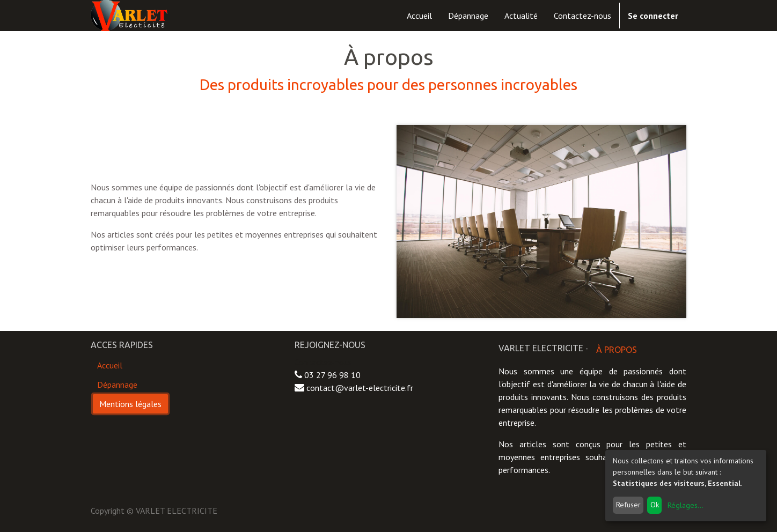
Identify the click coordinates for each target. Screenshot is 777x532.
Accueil (110, 365)
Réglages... (686, 505)
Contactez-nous (323, 362)
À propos (617, 350)
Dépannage (117, 385)
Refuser (628, 505)
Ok (655, 505)
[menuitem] (419, 16)
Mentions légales (130, 404)
